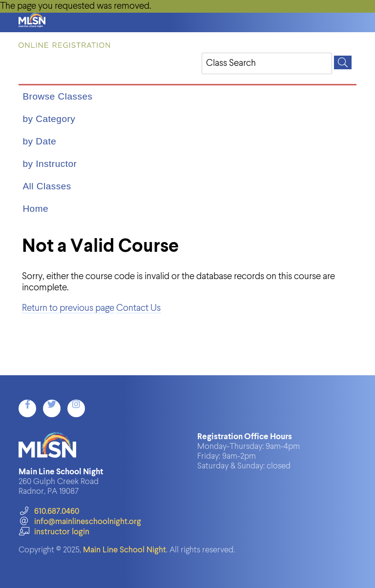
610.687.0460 (49, 512)
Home (35, 209)
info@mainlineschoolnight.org (80, 522)
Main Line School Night (125, 550)
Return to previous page (68, 308)
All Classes (47, 186)
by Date (39, 141)
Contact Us (138, 308)
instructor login (54, 532)
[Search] (343, 62)
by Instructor (50, 164)
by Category (49, 119)
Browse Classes (57, 96)
